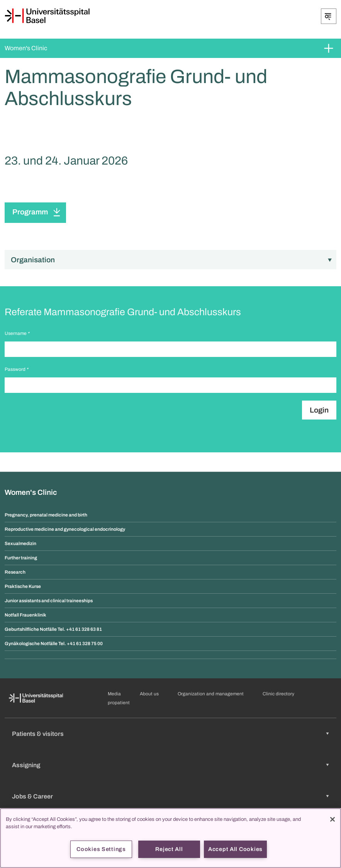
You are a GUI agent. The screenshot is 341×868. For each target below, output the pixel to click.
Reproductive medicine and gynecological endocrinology (65, 529)
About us (149, 694)
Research (15, 572)
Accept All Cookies (235, 849)
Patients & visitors (38, 734)
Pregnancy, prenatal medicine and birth (46, 515)
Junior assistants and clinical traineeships (49, 601)
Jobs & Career (32, 796)
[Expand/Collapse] (329, 16)
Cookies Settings (101, 849)
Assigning (26, 765)
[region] (170, 838)
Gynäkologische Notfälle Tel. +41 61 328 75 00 (54, 644)
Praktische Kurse (23, 586)
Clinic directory (278, 694)
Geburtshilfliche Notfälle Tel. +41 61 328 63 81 (53, 629)
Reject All (169, 849)
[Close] (333, 819)
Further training (21, 558)
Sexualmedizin (20, 544)
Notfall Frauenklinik (25, 615)
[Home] (47, 16)
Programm (30, 212)
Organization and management (211, 694)
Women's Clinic (26, 48)
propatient (119, 703)
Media (114, 694)
